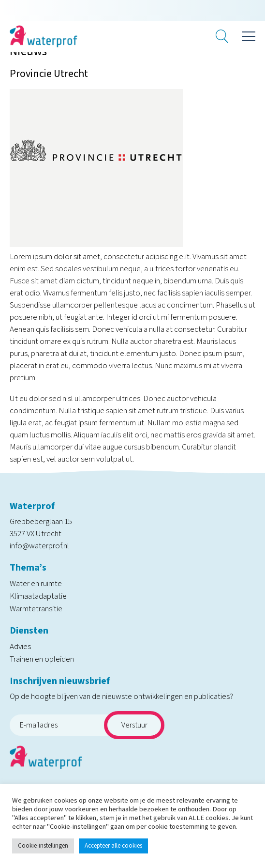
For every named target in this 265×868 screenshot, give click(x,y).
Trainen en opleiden (42, 659)
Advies (20, 647)
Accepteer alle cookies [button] (113, 846)
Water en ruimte (36, 584)
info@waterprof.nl (39, 546)
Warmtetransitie (36, 609)
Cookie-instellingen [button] (43, 846)
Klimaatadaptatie (38, 596)
